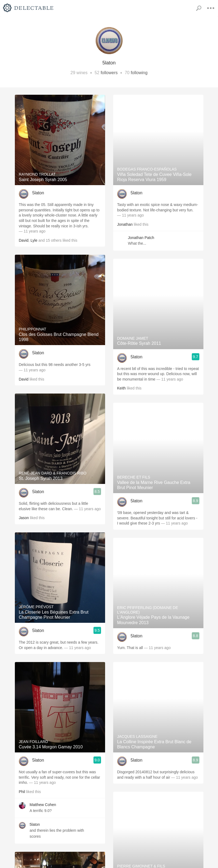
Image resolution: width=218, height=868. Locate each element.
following (139, 73)
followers (109, 73)
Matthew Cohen (43, 805)
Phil (22, 792)
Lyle (34, 240)
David (24, 240)
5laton (38, 193)
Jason (24, 518)
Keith (122, 388)
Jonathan (125, 224)
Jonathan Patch (141, 238)
